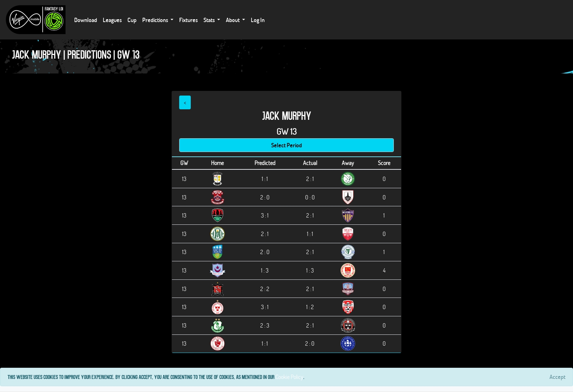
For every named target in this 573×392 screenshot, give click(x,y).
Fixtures (188, 20)
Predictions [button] (156, 20)
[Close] (557, 377)
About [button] (233, 20)
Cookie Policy (289, 377)
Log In (258, 20)
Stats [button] (210, 20)
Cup (132, 20)
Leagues (112, 20)
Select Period (286, 145)
